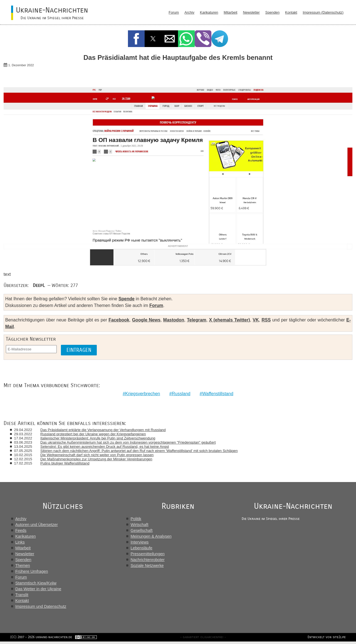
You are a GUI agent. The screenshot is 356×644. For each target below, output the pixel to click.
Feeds (21, 530)
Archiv (189, 12)
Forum (174, 12)
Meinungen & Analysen (152, 536)
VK (256, 320)
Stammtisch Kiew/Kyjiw (36, 583)
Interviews (140, 542)
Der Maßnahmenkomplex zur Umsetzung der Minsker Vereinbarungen (97, 459)
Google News (146, 320)
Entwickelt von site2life (326, 640)
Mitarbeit (230, 12)
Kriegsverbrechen (143, 394)
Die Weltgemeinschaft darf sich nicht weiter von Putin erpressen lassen (97, 455)
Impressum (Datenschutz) (323, 12)
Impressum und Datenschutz (41, 606)
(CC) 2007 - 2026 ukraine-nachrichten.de (42, 640)
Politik (137, 519)
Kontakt (291, 12)
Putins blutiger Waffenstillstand (65, 463)
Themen (23, 566)
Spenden (272, 12)
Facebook (119, 320)
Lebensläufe (142, 548)
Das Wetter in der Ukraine (38, 589)
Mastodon (174, 320)
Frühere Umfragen (32, 571)
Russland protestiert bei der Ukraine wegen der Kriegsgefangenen (94, 434)
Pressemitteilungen (148, 554)
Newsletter (251, 12)
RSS (266, 320)
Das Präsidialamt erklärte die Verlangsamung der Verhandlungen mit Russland (104, 430)
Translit (22, 595)
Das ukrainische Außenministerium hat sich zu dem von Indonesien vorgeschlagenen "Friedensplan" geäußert (129, 442)
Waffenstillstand (218, 394)
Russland (181, 394)
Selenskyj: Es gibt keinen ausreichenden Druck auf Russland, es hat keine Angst (105, 447)
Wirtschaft (140, 525)
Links (20, 542)
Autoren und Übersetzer (37, 525)
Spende (127, 299)
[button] (136, 39)
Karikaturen (209, 12)
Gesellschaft (142, 530)
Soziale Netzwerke (148, 566)
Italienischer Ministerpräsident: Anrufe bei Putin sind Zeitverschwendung (98, 438)
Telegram (197, 320)
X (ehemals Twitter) (230, 320)
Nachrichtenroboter (148, 560)
